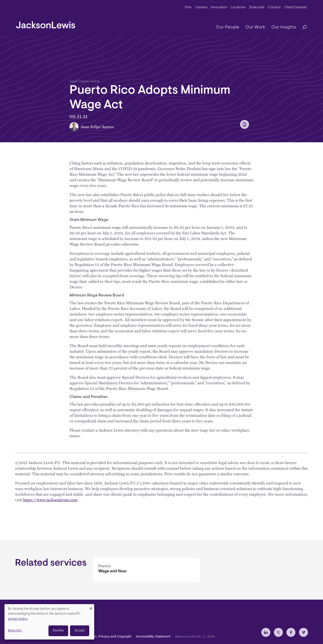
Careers (201, 8)
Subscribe (257, 8)
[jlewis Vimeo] (303, 632)
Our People (228, 27)
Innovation (219, 8)
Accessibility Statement (153, 636)
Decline (58, 631)
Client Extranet (296, 8)
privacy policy (18, 619)
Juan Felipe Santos (97, 127)
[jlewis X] (278, 632)
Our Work (255, 27)
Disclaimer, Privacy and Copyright (106, 636)
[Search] (302, 27)
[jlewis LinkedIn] (266, 632)
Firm (188, 8)
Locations (238, 8)
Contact (274, 8)
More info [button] (15, 631)
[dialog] (49, 622)
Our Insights (284, 27)
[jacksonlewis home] (46, 24)
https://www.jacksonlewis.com (50, 500)
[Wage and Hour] (146, 570)
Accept (80, 631)
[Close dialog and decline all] (91, 607)
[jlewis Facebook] (291, 632)
